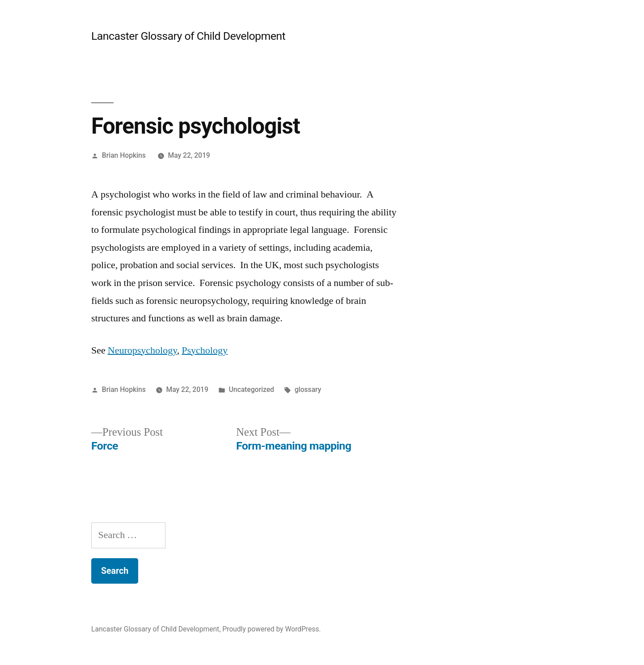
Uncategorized (252, 389)
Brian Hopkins (124, 155)
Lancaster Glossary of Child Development (188, 36)
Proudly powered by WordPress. (271, 629)
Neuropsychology (142, 350)
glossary (308, 389)
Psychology (205, 350)
